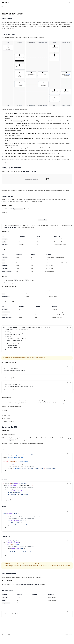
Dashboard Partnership (29, 171)
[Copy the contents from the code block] (68, 327)
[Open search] (67, 2)
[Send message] (71, 627)
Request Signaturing (10, 228)
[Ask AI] (70, 327)
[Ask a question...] (37, 627)
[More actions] (72, 2)
